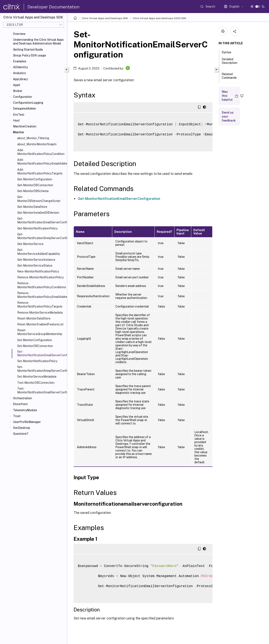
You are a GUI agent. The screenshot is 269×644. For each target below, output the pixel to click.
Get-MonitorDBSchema (33, 191)
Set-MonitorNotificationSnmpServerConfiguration (41, 369)
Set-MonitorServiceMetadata (37, 377)
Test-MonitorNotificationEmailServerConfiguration (41, 390)
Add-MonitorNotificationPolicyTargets (40, 171)
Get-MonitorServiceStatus (35, 266)
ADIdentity (20, 67)
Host (16, 120)
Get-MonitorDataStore (32, 207)
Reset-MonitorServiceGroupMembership (40, 332)
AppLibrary (20, 79)
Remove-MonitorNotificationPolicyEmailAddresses (41, 295)
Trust (17, 416)
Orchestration (22, 398)
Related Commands (229, 78)
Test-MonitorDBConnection (36, 383)
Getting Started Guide (28, 50)
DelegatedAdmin (24, 109)
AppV (17, 85)
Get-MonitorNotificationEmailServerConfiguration (41, 220)
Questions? (21, 434)
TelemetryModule (25, 410)
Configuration (22, 97)
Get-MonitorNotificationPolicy (37, 228)
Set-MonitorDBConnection (35, 346)
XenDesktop (22, 428)
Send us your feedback (229, 116)
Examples (20, 61)
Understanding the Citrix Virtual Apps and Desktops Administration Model (38, 42)
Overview (19, 34)
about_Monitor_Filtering (33, 138)
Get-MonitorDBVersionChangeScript (39, 199)
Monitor (19, 132)
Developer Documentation (53, 7)
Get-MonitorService (30, 244)
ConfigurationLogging (28, 103)
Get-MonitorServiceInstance (36, 260)
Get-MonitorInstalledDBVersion (38, 213)
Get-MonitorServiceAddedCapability (39, 252)
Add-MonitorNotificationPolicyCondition (41, 152)
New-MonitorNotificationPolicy (38, 271)
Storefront (20, 404)
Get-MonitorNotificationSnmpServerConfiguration (41, 236)
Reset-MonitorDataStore (34, 318)
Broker (18, 91)
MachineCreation (25, 126)
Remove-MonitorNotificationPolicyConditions (41, 285)
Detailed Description (229, 63)
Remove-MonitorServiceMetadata (40, 313)
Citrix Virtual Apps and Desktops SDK (105, 18)
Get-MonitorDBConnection (35, 185)
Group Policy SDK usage (30, 55)
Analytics (19, 73)
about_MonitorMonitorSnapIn (37, 144)
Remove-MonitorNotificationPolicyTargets (40, 305)
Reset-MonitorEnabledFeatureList (40, 324)
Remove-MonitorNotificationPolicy (40, 277)
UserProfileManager (27, 422)
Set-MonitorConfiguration (35, 340)
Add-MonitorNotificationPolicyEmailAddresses (41, 162)
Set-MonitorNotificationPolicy (37, 361)
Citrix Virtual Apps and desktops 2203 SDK (160, 18)
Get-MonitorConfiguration (35, 179)
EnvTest (19, 115)
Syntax (229, 52)
